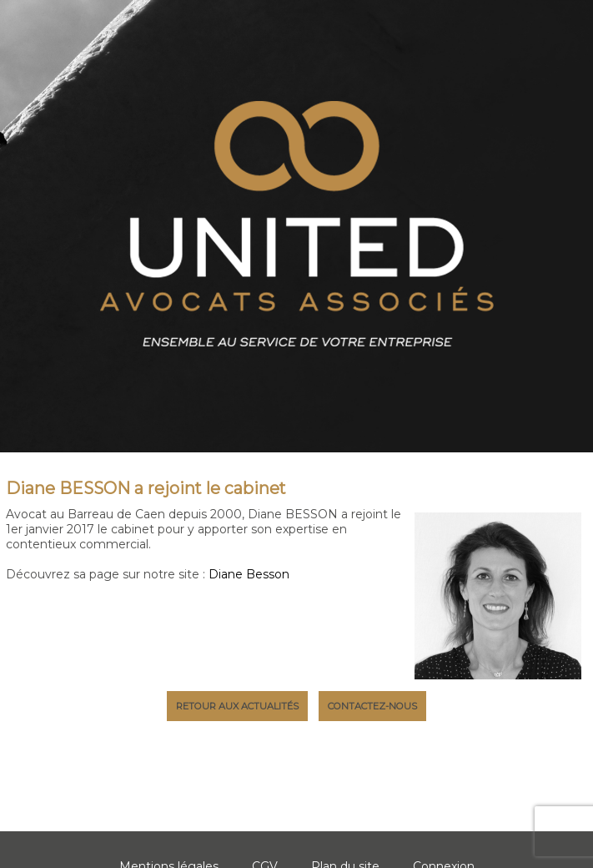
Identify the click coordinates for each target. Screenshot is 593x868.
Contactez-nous (372, 706)
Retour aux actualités (237, 706)
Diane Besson (249, 574)
